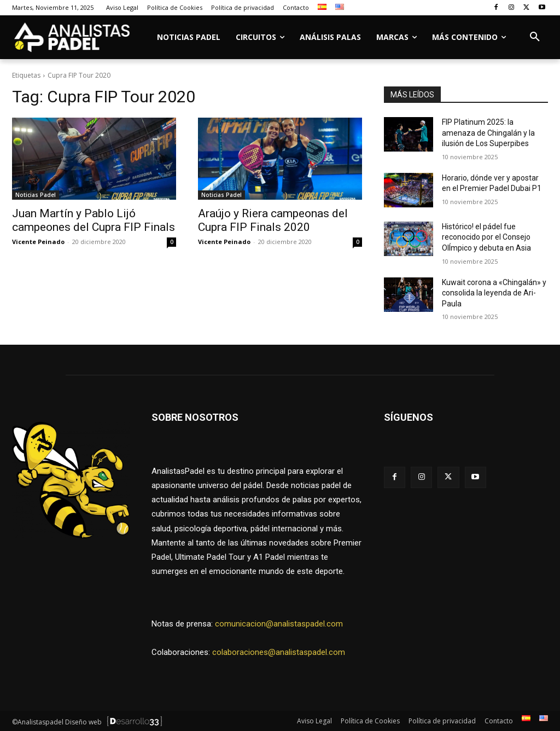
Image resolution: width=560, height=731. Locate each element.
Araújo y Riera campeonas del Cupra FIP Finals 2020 (273, 220)
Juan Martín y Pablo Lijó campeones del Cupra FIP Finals (94, 220)
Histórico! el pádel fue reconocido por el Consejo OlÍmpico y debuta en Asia (486, 237)
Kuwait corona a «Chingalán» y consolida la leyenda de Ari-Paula (494, 293)
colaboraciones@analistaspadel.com (279, 651)
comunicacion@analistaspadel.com (279, 623)
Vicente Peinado (38, 242)
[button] (535, 37)
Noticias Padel (36, 195)
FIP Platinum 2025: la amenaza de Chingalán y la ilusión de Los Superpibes (488, 133)
